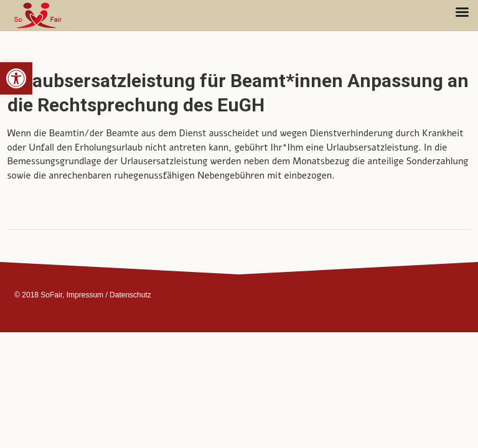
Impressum (85, 295)
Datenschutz (130, 295)
